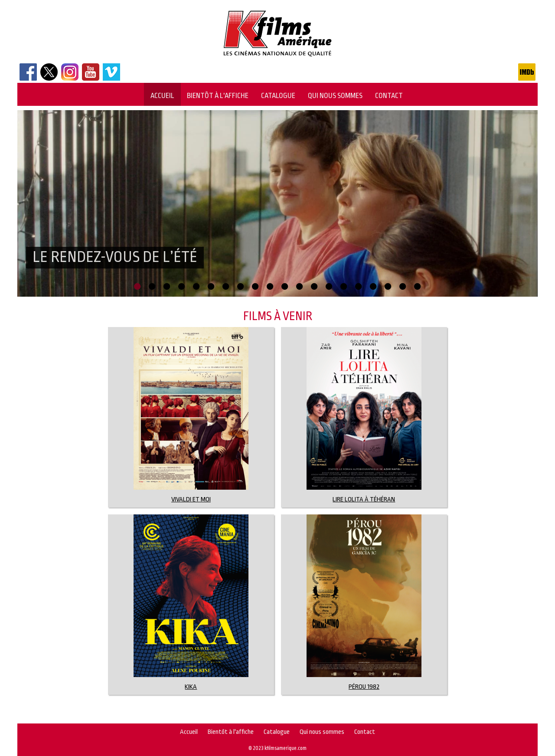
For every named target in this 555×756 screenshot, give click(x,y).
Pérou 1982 (364, 687)
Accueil (162, 96)
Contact (389, 96)
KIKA (191, 687)
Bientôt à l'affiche (218, 96)
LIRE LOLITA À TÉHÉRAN (364, 499)
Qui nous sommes (335, 96)
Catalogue (278, 96)
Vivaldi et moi (191, 499)
